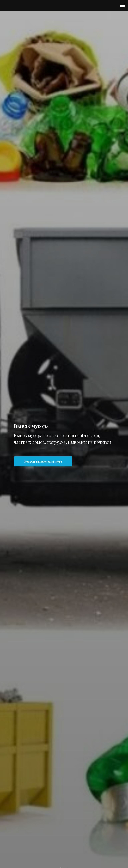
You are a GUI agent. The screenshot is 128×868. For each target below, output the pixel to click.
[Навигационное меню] (122, 5)
